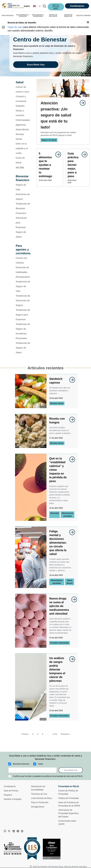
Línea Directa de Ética (41, 798)
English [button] (27, 6)
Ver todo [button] (20, 167)
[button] (37, 6)
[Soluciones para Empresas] (23, 223)
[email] (33, 770)
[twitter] (9, 831)
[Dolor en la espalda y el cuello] (23, 148)
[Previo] (24, 734)
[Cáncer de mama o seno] (23, 89)
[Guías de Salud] (23, 160)
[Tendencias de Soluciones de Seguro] (23, 301)
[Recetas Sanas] (23, 137)
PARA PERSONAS (8, 16)
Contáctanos (77, 6)
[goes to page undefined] (81, 103)
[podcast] (22, 831)
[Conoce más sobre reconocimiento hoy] (53, 849)
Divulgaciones (38, 807)
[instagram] (5, 831)
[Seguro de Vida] (23, 187)
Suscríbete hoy (71, 770)
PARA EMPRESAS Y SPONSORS (23, 16)
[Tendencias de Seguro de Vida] (23, 286)
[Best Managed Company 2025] (14, 849)
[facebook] (18, 831)
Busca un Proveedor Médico (56, 7)
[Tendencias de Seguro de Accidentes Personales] (23, 331)
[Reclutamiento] (23, 277)
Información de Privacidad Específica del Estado (68, 813)
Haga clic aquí (15, 27)
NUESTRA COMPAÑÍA (83, 16)
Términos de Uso (39, 794)
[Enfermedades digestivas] (23, 122)
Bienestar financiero (21, 764)
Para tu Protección (40, 802)
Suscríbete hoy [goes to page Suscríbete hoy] (36, 65)
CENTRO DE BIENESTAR (68, 16)
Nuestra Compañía (13, 799)
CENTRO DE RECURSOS (53, 16)
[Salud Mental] (23, 130)
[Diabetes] (23, 106)
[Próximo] (66, 734)
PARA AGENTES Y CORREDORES (38, 16)
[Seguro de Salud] (23, 234)
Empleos (8, 795)
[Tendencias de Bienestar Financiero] (23, 208)
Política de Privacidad (68, 798)
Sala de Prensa (11, 791)
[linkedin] (14, 831)
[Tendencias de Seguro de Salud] (23, 348)
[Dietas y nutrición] (23, 113)
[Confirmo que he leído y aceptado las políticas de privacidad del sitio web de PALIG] (10, 776)
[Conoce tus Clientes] (23, 260)
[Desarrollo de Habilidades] (23, 270)
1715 (55, 734)
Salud (40, 764)
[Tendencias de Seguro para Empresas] (23, 315)
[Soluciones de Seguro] (23, 197)
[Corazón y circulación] (23, 99)
